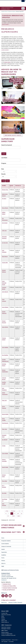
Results (3, 174)
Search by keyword (7, 145)
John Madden (5, 347)
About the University (6, 615)
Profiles (15, 602)
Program (4, 163)
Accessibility (11, 642)
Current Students (5, 544)
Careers (3, 619)
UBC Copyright (4, 642)
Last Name (4, 158)
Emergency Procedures (6, 640)
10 (19, 513)
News (3, 616)
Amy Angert (5, 223)
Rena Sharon (5, 208)
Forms (3, 558)
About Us (3, 563)
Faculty (18, 185)
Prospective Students (12, 11)
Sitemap (11, 602)
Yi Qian (4, 446)
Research (20, 602)
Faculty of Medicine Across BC (8, 635)
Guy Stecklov (5, 355)
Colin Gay (4, 231)
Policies (3, 561)
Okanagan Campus (6, 629)
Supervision (4, 552)
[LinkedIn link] (6, 596)
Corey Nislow (5, 453)
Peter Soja (4, 429)
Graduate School (4, 11)
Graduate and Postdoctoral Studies (13, 571)
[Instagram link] (3, 596)
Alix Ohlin (4, 493)
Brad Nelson (5, 256)
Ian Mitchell (5, 440)
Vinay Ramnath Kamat (4, 283)
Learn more (5, 50)
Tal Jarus (4, 199)
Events (3, 618)
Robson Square (5, 632)
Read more (5, 24)
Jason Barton (5, 327)
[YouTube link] (10, 596)
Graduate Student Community (10, 588)
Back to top (5, 602)
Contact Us (4, 580)
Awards (3, 549)
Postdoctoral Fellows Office (9, 586)
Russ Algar (5, 481)
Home (3, 538)
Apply (3, 566)
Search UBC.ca (5, 622)
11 (22, 513)
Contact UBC (4, 613)
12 (9, 516)
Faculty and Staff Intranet (9, 590)
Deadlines (4, 555)
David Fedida (5, 467)
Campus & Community (6, 546)
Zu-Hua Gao (5, 243)
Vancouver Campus (6, 627)
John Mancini (5, 292)
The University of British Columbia (10, 3)
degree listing (7, 62)
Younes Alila (5, 263)
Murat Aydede (5, 414)
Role (3, 169)
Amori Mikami (5, 307)
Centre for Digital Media (7, 634)
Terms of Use (15, 640)
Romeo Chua (5, 190)
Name (4, 185)
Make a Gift (4, 621)
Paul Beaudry (5, 423)
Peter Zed (4, 400)
